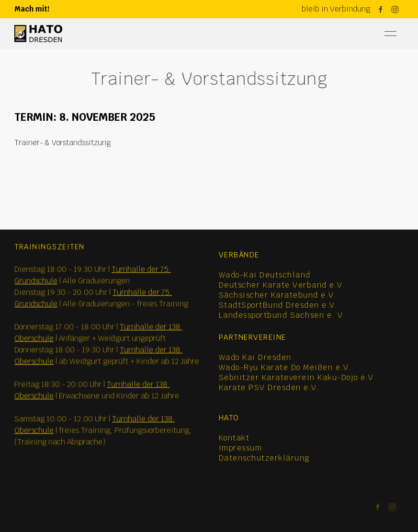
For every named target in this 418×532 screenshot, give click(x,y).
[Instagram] (395, 10)
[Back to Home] (38, 34)
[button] (390, 34)
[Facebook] (381, 10)
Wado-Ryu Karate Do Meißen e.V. (285, 367)
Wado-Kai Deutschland (265, 275)
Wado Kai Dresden (255, 357)
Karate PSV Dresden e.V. (269, 387)
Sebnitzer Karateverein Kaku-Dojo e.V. (298, 377)
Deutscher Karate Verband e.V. (282, 285)
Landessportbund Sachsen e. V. (282, 315)
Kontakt (234, 438)
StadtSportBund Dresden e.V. (278, 305)
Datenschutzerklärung (264, 458)
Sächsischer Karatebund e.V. (278, 295)
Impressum (241, 448)
